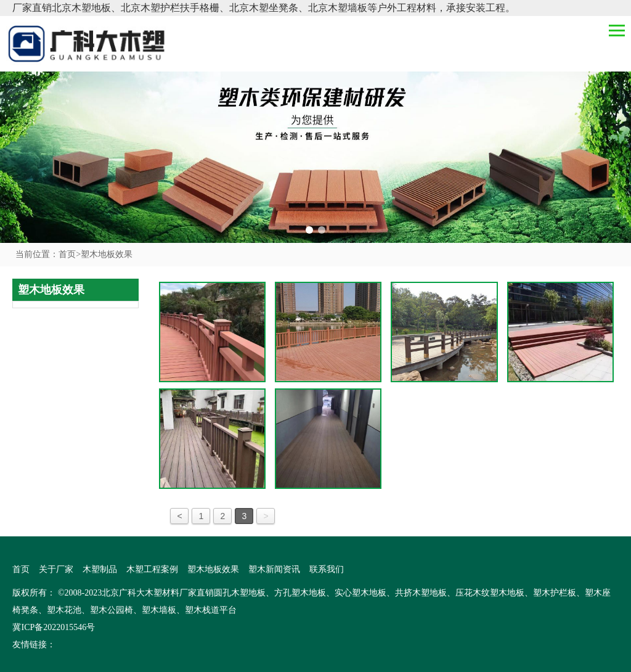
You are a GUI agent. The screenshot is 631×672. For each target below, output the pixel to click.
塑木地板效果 (107, 254)
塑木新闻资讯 (274, 569)
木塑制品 (100, 569)
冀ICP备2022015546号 (54, 627)
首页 (70, 254)
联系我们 (327, 569)
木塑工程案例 (152, 569)
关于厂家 (56, 569)
